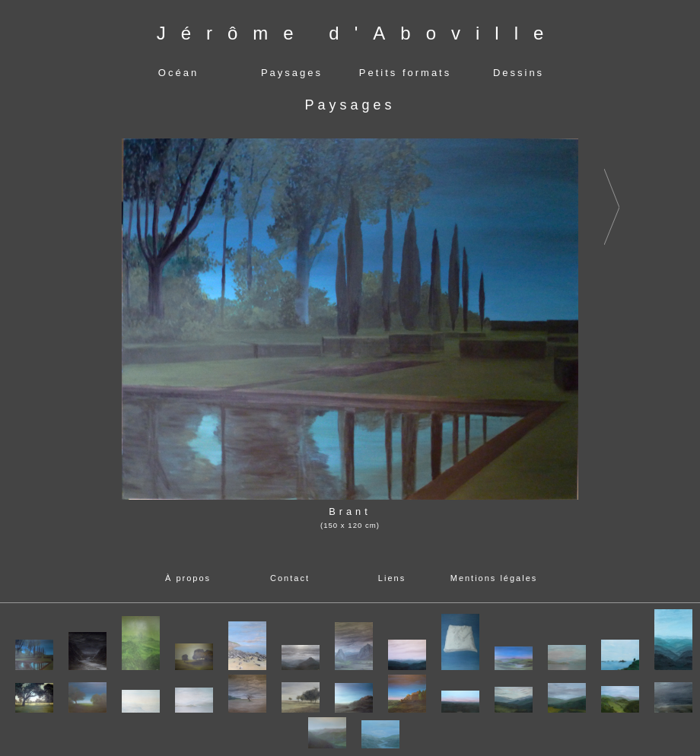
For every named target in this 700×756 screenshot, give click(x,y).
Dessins (519, 73)
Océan (178, 73)
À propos (188, 578)
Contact (290, 578)
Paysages (292, 73)
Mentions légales (494, 578)
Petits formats (405, 73)
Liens (392, 578)
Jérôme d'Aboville (358, 33)
